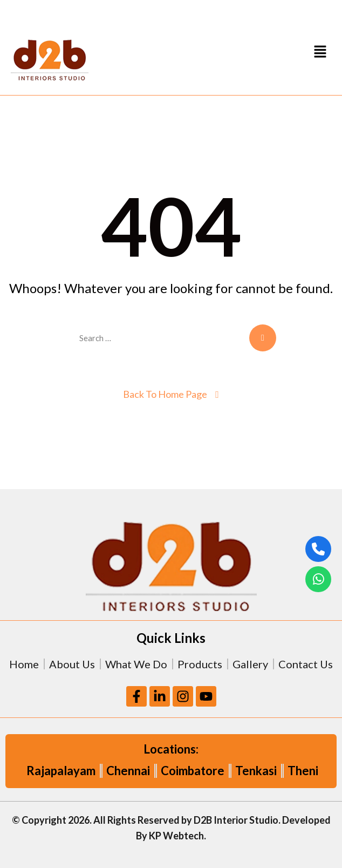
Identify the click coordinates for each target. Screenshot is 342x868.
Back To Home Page (165, 394)
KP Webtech (176, 836)
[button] (320, 51)
